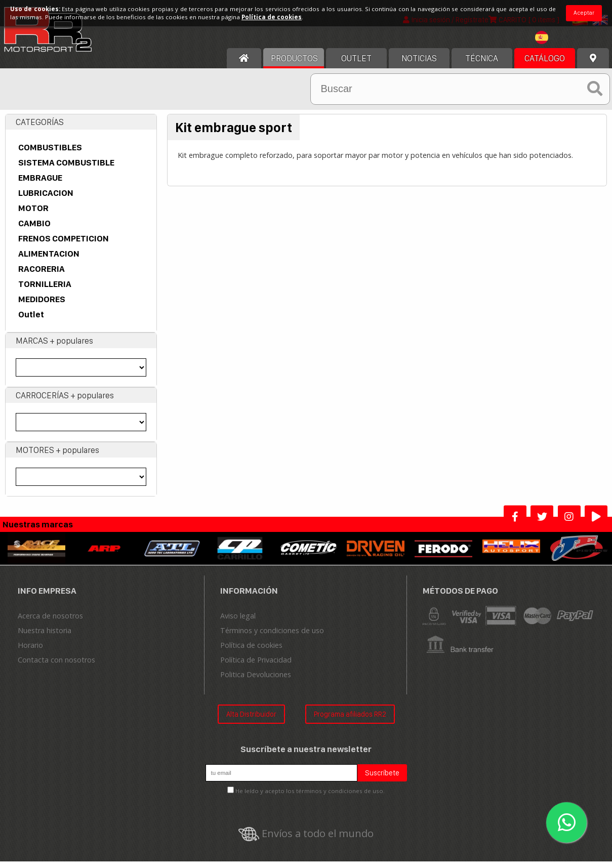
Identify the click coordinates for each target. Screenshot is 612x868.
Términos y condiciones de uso (272, 636)
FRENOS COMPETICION (64, 244)
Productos (294, 64)
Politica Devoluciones (256, 680)
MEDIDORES (42, 305)
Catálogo (545, 64)
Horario (30, 651)
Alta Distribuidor (251, 720)
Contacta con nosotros (56, 666)
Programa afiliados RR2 (350, 720)
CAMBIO (34, 229)
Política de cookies (251, 651)
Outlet (31, 320)
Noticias (419, 64)
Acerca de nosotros (50, 622)
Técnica (482, 64)
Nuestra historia (45, 636)
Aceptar (584, 13)
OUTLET (356, 64)
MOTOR (33, 214)
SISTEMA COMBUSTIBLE (66, 169)
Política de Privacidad (256, 666)
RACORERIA (42, 275)
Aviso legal (238, 622)
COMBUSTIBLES (50, 153)
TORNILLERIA (45, 290)
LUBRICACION (46, 199)
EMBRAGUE (40, 184)
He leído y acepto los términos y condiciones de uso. (310, 797)
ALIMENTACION (49, 260)
